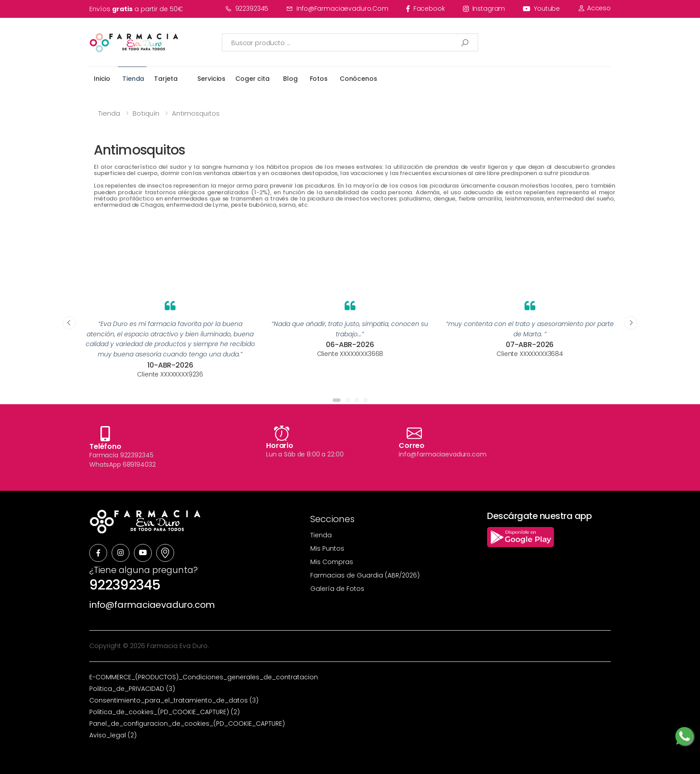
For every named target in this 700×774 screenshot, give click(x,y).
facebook (426, 8)
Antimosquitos (196, 113)
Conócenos (358, 79)
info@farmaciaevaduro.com (337, 8)
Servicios (211, 79)
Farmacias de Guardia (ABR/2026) (365, 575)
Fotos (319, 79)
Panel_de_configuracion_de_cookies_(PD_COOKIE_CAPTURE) (187, 724)
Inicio (102, 79)
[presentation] (69, 323)
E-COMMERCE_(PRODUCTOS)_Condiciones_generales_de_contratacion (204, 677)
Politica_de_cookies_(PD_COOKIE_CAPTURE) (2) (165, 712)
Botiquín (146, 113)
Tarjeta (166, 79)
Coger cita (252, 79)
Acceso (594, 8)
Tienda (133, 79)
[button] (337, 400)
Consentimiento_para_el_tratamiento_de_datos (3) (174, 700)
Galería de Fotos (337, 589)
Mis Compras (332, 562)
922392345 (247, 8)
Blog (290, 79)
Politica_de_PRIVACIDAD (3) (132, 689)
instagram (484, 8)
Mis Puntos (327, 548)
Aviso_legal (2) (113, 735)
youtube (541, 8)
